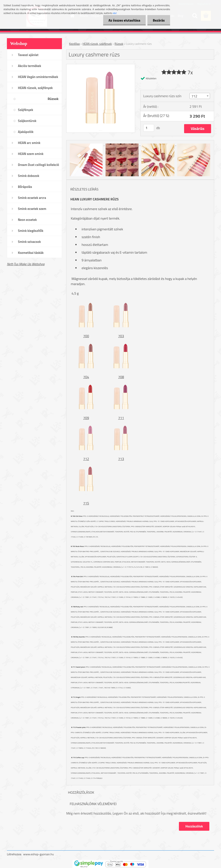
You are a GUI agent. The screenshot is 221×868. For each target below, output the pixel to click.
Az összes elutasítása (124, 20)
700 (86, 336)
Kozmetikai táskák (31, 253)
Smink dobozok (29, 176)
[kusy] (149, 128)
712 (86, 459)
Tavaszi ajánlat (28, 55)
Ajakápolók (26, 132)
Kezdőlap (74, 44)
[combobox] (200, 96)
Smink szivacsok (29, 242)
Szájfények (25, 110)
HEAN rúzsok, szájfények (35, 88)
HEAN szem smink (31, 154)
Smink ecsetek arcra (32, 198)
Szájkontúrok (27, 121)
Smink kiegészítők (31, 231)
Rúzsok (53, 99)
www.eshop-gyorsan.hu (38, 854)
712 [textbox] (194, 96)
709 (86, 418)
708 (121, 377)
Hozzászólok (194, 826)
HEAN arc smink (29, 143)
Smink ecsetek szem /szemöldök (32, 210)
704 (86, 377)
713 (121, 459)
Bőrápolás (25, 187)
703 (121, 336)
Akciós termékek (29, 66)
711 (121, 418)
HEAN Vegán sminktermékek (38, 77)
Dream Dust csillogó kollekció (39, 165)
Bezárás (159, 20)
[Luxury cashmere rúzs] (101, 66)
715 (86, 503)
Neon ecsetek (27, 220)
